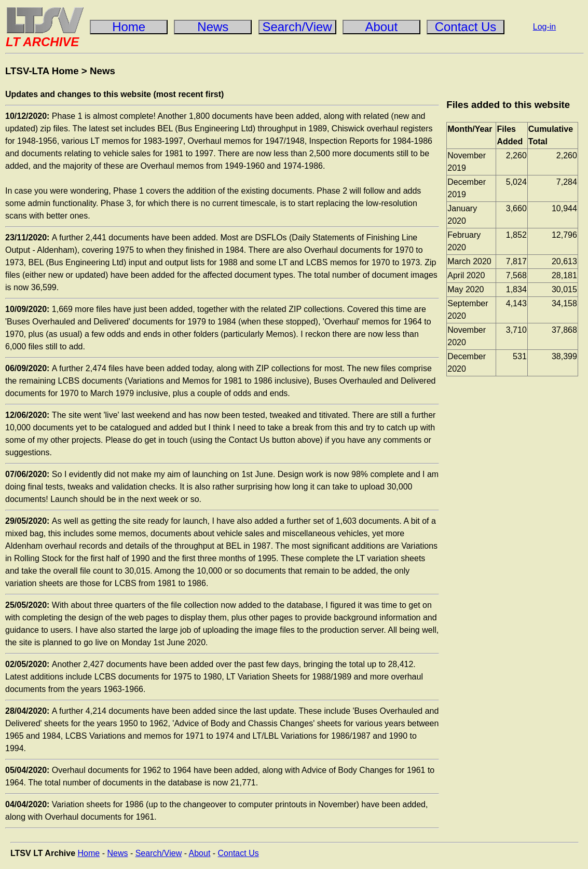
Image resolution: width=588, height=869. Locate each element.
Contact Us (238, 853)
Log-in (544, 27)
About (200, 853)
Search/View (159, 853)
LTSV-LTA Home (42, 71)
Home (89, 853)
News (102, 71)
